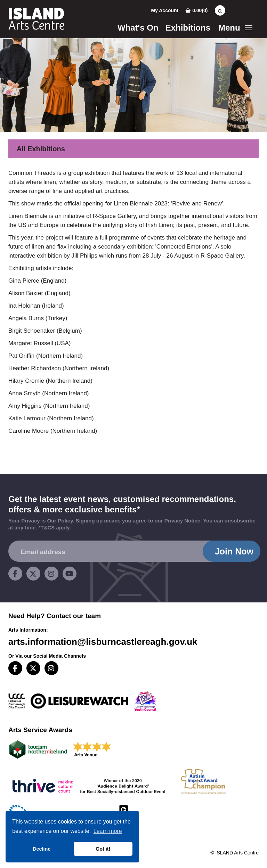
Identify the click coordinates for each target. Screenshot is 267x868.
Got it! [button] (103, 849)
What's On (138, 28)
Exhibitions (188, 28)
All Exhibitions (41, 149)
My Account (165, 10)
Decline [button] (42, 849)
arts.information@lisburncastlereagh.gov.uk (103, 642)
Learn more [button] (108, 831)
